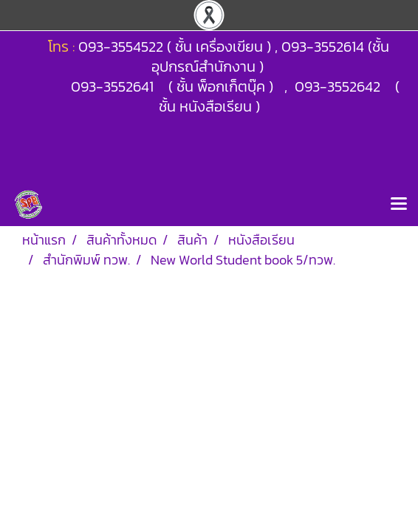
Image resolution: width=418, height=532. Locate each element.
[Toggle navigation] (399, 205)
